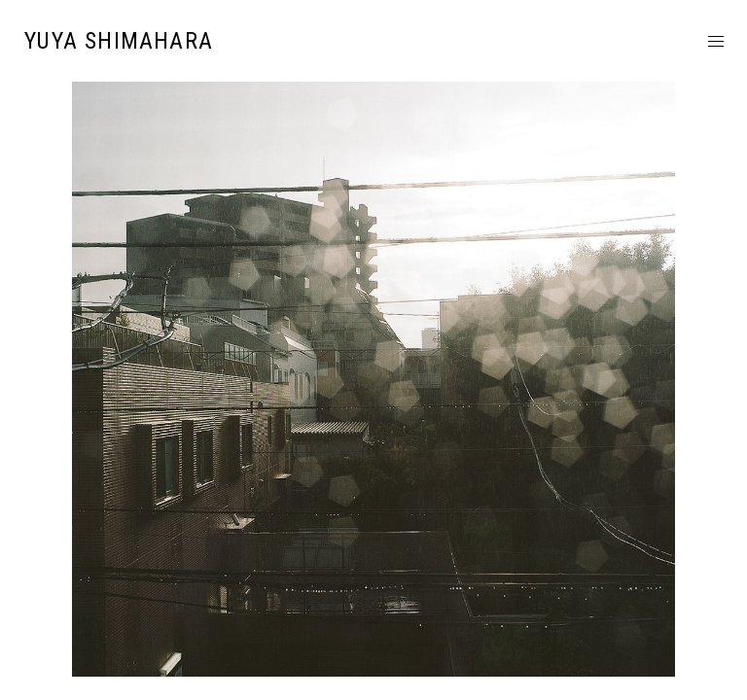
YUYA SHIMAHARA (119, 41)
